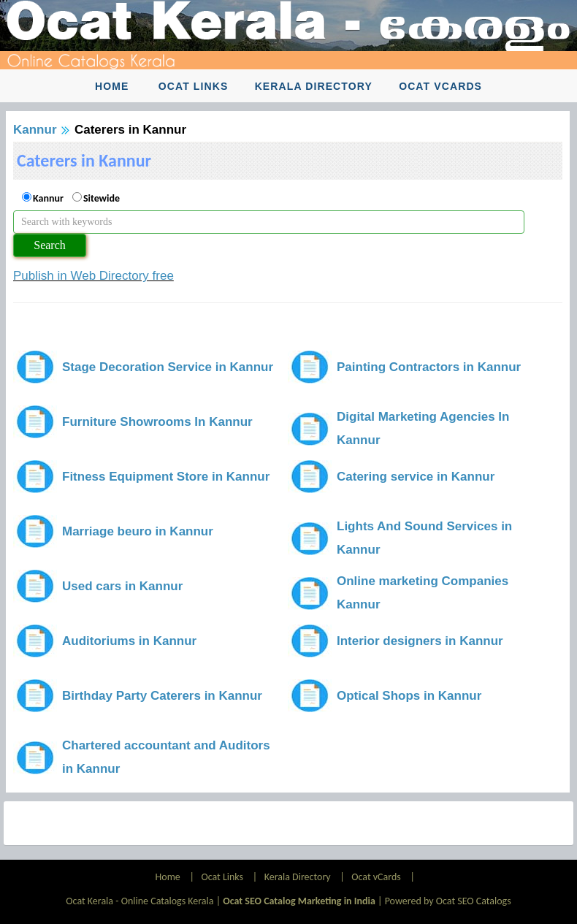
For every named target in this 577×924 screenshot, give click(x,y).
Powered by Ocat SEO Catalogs (448, 901)
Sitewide (102, 198)
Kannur (35, 130)
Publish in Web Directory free (93, 276)
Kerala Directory (314, 86)
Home (112, 86)
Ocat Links (194, 86)
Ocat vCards (440, 86)
